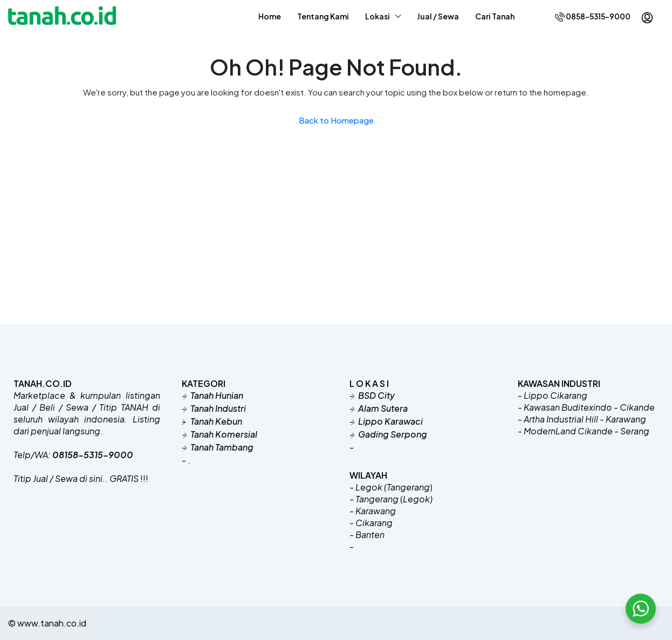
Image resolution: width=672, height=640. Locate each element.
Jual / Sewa (438, 16)
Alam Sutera (383, 408)
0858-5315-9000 (593, 16)
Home (270, 16)
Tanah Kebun (215, 421)
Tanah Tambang (222, 447)
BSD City (376, 395)
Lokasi (378, 16)
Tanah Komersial (224, 434)
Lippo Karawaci (390, 421)
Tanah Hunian (217, 395)
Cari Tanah (495, 16)
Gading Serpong (393, 434)
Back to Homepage (336, 120)
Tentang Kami (323, 16)
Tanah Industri (218, 408)
